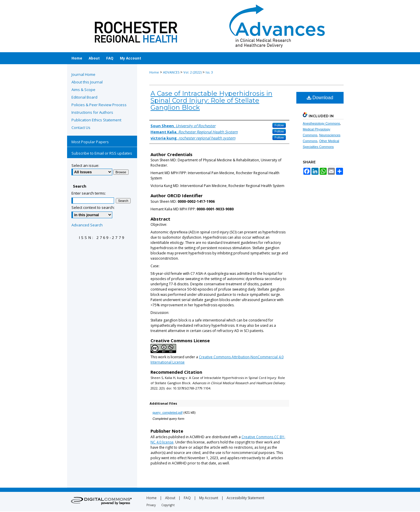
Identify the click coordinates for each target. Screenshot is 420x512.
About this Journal (87, 82)
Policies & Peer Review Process (99, 105)
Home (154, 72)
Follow (279, 125)
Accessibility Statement (245, 498)
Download (320, 98)
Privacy (151, 505)
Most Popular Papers (90, 142)
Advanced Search (87, 225)
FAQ (187, 498)
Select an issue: (85, 165)
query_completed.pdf (168, 413)
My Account (209, 498)
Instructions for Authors (92, 112)
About (170, 498)
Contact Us (81, 127)
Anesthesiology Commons (321, 123)
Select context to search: (93, 207)
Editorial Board (84, 97)
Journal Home (83, 74)
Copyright (168, 505)
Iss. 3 (209, 72)
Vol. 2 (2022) (192, 72)
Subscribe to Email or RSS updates (102, 153)
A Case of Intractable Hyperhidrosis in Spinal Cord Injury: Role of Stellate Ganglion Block (211, 101)
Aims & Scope (83, 90)
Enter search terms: (89, 193)
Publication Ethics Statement (96, 120)
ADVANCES (171, 72)
